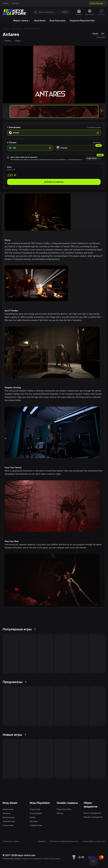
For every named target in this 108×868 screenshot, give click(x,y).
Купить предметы (92, 813)
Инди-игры (8, 809)
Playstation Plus (64, 809)
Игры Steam (40, 21)
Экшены (7, 813)
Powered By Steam (11, 859)
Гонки (32, 817)
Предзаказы (15, 682)
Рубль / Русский (97, 3)
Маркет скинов (22, 21)
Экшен (8, 41)
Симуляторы (9, 821)
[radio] (54, 133)
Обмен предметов (91, 805)
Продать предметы (93, 817)
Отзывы (6, 3)
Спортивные (36, 813)
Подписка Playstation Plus (82, 21)
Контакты (16, 3)
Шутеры (34, 821)
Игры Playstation (58, 21)
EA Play (60, 813)
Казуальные (9, 817)
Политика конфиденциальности (64, 841)
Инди (18, 41)
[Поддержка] (93, 861)
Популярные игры (19, 629)
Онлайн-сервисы (67, 803)
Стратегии (8, 825)
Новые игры (14, 735)
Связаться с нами (11, 841)
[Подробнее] (93, 158)
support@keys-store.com (94, 841)
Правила (42, 841)
